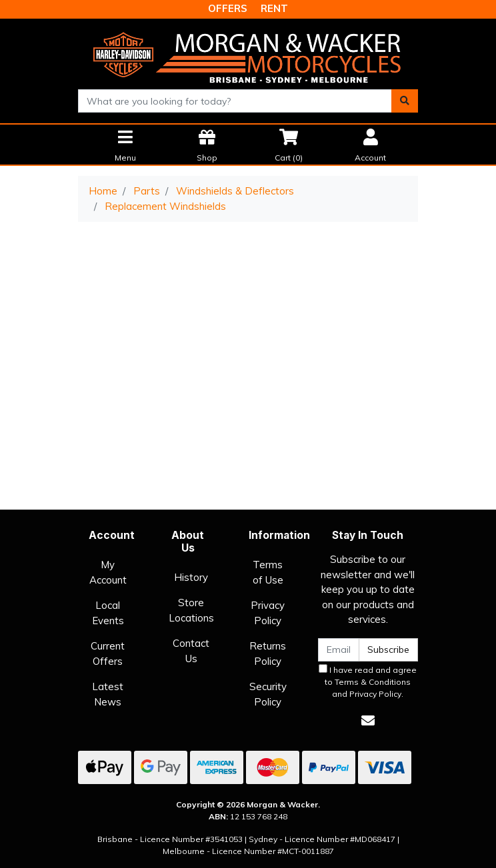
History (191, 577)
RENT (274, 8)
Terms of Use (268, 572)
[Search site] (405, 101)
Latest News (108, 694)
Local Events (108, 613)
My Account (108, 572)
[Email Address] (339, 650)
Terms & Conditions (373, 682)
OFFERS (228, 8)
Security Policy (268, 694)
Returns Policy (268, 653)
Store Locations (191, 610)
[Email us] (368, 720)
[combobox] (235, 101)
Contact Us (191, 651)
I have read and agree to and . (368, 681)
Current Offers (108, 653)
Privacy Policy (268, 613)
